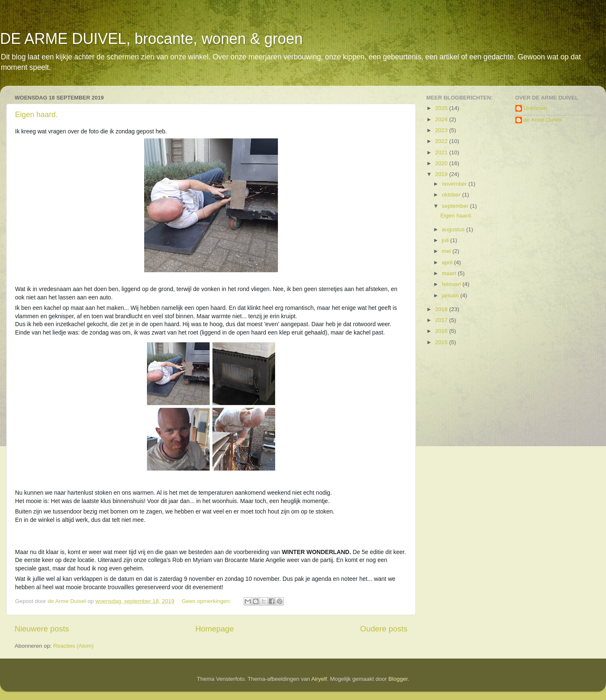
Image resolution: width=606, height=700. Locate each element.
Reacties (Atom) (73, 646)
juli (446, 240)
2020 (442, 163)
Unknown (535, 108)
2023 (442, 130)
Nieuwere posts (42, 629)
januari (451, 295)
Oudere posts (384, 629)
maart (450, 273)
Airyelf (319, 679)
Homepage (214, 629)
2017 (442, 320)
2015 (442, 342)
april (448, 262)
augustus (454, 229)
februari (452, 284)
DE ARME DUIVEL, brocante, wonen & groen (151, 39)
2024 (442, 119)
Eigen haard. (36, 115)
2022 (442, 141)
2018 (442, 309)
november (455, 184)
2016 (442, 331)
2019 (442, 174)
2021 (442, 152)
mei (447, 251)
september (456, 206)
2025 (442, 108)
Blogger (398, 679)
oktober (452, 195)
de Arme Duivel (543, 120)
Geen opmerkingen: (207, 601)
